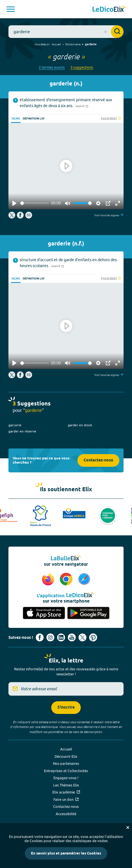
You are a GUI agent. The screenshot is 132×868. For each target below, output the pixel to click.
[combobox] (66, 32)
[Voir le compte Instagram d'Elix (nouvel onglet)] (50, 637)
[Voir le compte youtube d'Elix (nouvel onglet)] (72, 637)
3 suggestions (82, 67)
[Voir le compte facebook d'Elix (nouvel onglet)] (40, 637)
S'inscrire (66, 708)
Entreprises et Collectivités (66, 771)
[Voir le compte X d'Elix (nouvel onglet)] (82, 637)
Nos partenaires (66, 763)
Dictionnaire (73, 44)
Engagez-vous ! (66, 778)
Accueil (56, 44)
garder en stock (80, 425)
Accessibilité (66, 814)
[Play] (14, 203)
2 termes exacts (52, 67)
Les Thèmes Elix (66, 785)
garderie (91, 44)
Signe (16, 119)
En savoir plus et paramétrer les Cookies (66, 853)
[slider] (35, 203)
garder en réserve (22, 431)
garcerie (15, 425)
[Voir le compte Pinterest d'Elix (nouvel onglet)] (93, 637)
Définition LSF (34, 119)
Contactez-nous (98, 460)
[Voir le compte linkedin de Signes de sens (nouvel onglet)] (61, 637)
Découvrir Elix (66, 756)
